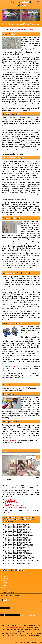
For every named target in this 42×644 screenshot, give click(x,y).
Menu (4, 2)
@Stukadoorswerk (28, 616)
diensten (21, 29)
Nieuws (4, 581)
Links (3, 587)
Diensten (5, 576)
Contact (4, 585)
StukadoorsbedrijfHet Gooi (22, 4)
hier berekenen (14, 440)
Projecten (5, 578)
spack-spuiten (30, 29)
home (14, 29)
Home (4, 574)
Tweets (5, 583)
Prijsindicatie (14, 366)
